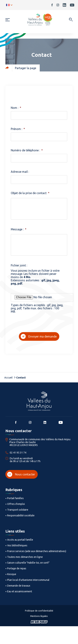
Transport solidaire (18, 510)
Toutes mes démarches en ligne (25, 557)
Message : (19, 229)
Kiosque (12, 574)
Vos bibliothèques (17, 545)
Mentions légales (39, 616)
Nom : (16, 108)
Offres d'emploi (16, 504)
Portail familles (15, 498)
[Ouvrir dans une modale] (71, 20)
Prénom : (18, 129)
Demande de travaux (19, 586)
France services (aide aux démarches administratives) (37, 551)
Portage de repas (17, 568)
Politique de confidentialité (39, 611)
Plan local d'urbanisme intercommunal (28, 580)
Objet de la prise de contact (30, 193)
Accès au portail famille (20, 540)
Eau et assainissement (20, 591)
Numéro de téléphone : (27, 150)
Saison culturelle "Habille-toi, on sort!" (28, 563)
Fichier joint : (19, 265)
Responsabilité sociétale (21, 515)
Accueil (8, 378)
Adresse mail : (20, 172)
